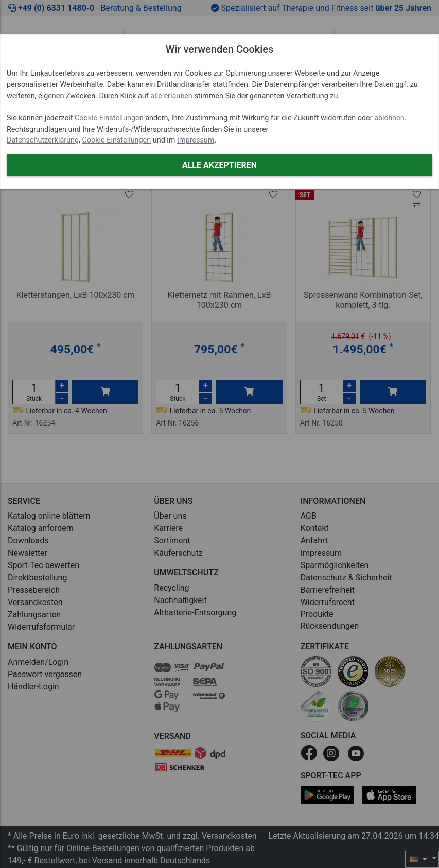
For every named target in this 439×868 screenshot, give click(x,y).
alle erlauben (171, 96)
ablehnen (389, 118)
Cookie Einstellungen (109, 118)
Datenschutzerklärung (43, 140)
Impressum (196, 140)
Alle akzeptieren (220, 165)
